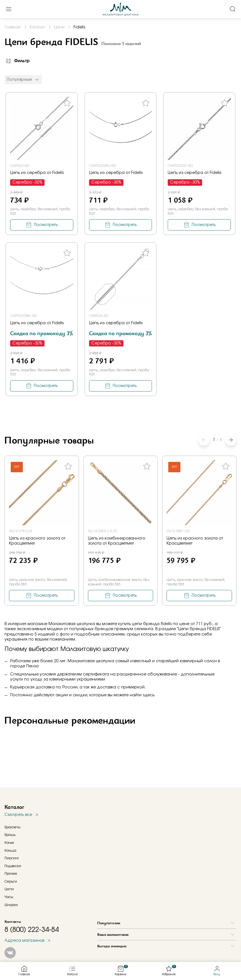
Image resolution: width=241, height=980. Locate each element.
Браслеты (13, 827)
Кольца (10, 851)
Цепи (9, 889)
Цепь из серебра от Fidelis (37, 173)
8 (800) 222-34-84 (32, 930)
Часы (9, 897)
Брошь (10, 835)
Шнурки (11, 905)
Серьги (11, 881)
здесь (149, 695)
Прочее (11, 874)
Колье (9, 843)
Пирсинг (12, 858)
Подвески (13, 866)
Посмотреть (46, 225)
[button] (231, 440)
